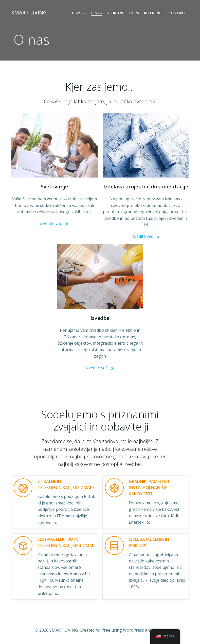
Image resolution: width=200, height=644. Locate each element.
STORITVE (116, 13)
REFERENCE (154, 13)
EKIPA (134, 13)
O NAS (96, 13)
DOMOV (79, 13)
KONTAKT (178, 13)
